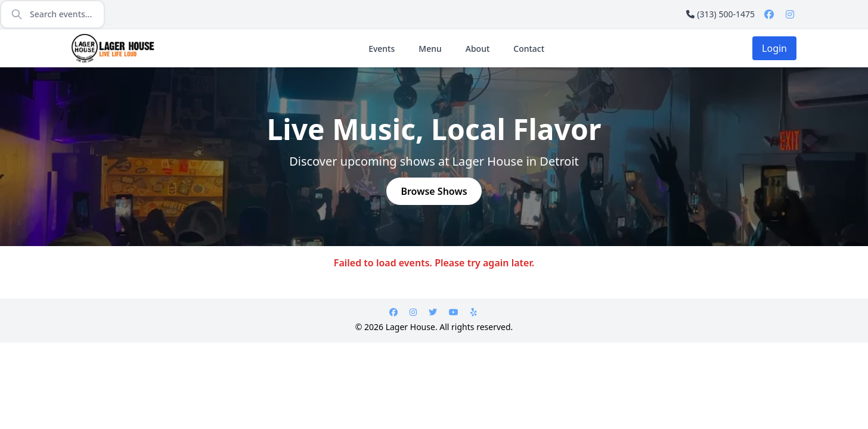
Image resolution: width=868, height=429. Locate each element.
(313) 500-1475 (720, 14)
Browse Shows (434, 191)
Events (382, 49)
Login (774, 48)
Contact (529, 49)
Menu (430, 49)
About (478, 49)
